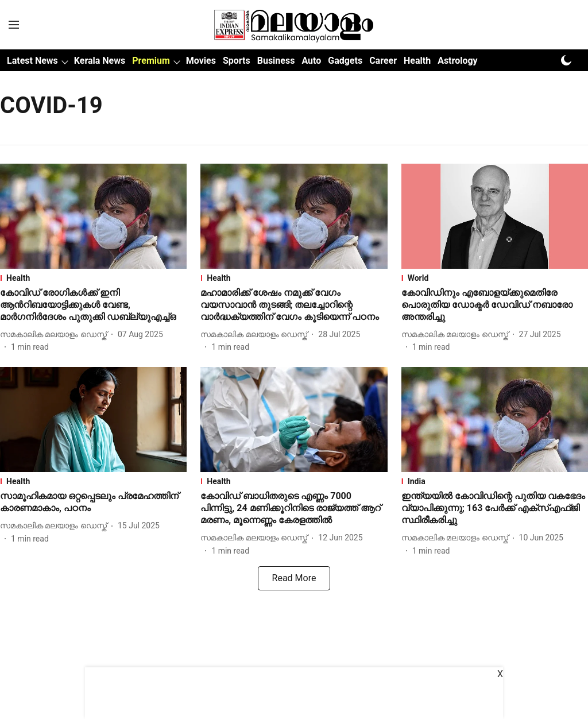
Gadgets (345, 61)
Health (417, 61)
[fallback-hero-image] (93, 216)
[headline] (93, 305)
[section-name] (93, 278)
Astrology (458, 61)
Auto (311, 61)
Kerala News (100, 61)
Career (383, 61)
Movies (201, 61)
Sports (237, 61)
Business (276, 61)
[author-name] (56, 335)
